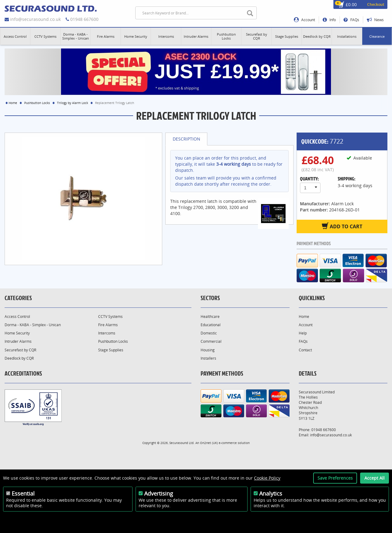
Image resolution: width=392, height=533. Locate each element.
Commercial (211, 341)
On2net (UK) (209, 443)
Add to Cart (342, 226)
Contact (305, 350)
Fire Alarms (108, 325)
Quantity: (309, 179)
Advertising (159, 493)
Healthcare (210, 317)
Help (303, 333)
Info (329, 20)
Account (304, 20)
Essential (23, 493)
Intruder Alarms (18, 341)
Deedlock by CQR (19, 358)
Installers (208, 358)
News (375, 20)
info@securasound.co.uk (35, 19)
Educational (211, 325)
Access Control (17, 317)
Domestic (209, 333)
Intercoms (107, 333)
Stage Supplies (111, 350)
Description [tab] (186, 139)
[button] (15, 36)
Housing (208, 350)
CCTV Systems (110, 317)
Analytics (271, 493)
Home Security (17, 333)
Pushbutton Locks (37, 103)
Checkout (376, 4)
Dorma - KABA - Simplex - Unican (33, 325)
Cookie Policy (267, 478)
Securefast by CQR (20, 350)
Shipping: (347, 179)
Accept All (375, 478)
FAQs (351, 20)
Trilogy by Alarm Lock (73, 103)
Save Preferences (335, 478)
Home (13, 103)
